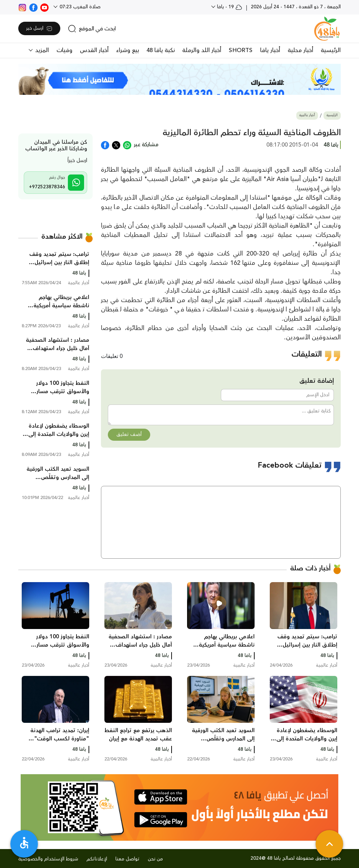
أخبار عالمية (307, 115)
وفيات (64, 50)
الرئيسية (331, 50)
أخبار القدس (94, 50)
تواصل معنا (127, 859)
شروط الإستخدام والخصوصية (48, 859)
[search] (92, 29)
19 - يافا (229, 7)
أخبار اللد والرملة (202, 50)
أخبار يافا (270, 50)
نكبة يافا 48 (161, 50)
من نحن (155, 859)
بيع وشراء (127, 50)
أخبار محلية (300, 50)
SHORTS (241, 50)
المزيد (41, 50)
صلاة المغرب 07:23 (79, 7)
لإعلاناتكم (97, 859)
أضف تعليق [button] (129, 435)
